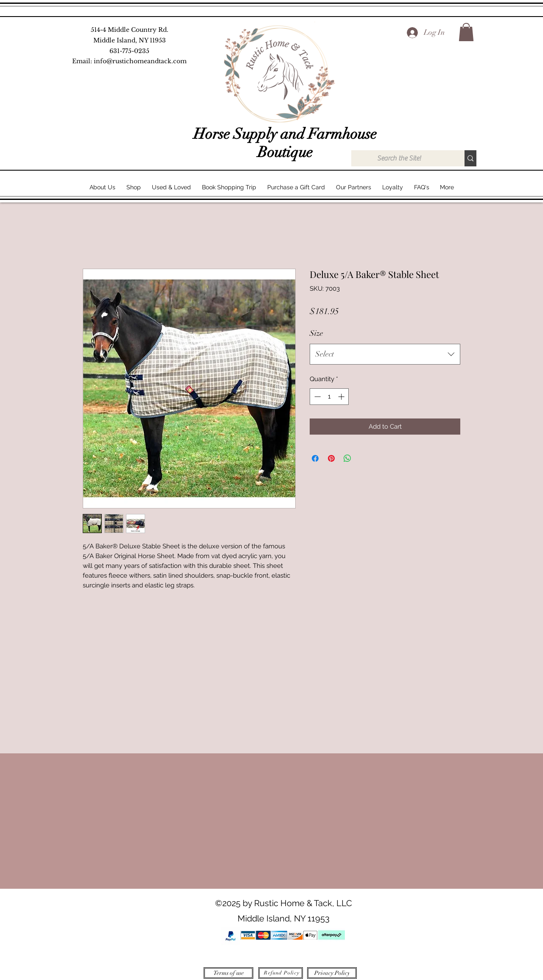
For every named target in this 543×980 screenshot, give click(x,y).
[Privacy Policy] (332, 973)
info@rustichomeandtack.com (140, 61)
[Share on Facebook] (315, 458)
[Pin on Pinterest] (331, 458)
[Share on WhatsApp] (347, 458)
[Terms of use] (228, 973)
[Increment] (342, 397)
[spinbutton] (329, 397)
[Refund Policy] (281, 973)
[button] (466, 32)
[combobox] (385, 354)
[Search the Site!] (399, 158)
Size (316, 333)
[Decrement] (317, 397)
